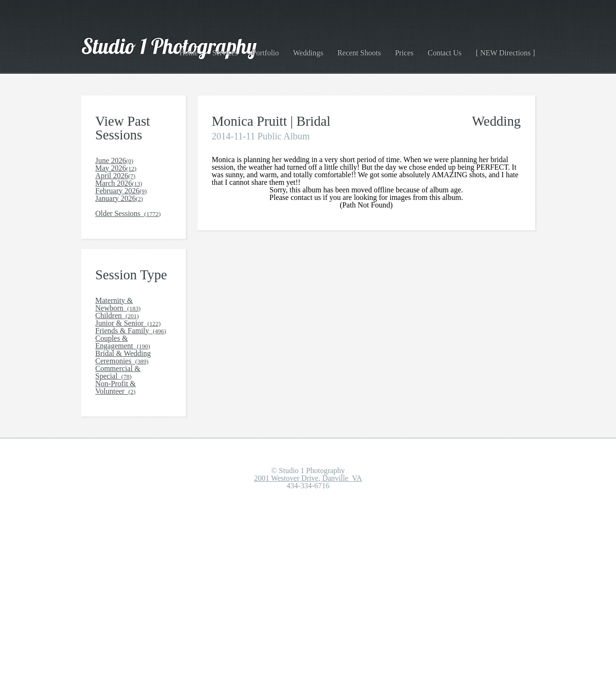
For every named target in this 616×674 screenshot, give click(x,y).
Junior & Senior (125, 420)
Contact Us (452, 49)
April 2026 (113, 198)
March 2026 (117, 214)
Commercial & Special (132, 516)
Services (244, 49)
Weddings (321, 49)
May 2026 (114, 182)
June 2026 (114, 166)
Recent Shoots (370, 49)
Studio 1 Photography (156, 49)
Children (115, 404)
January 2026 (118, 246)
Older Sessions (126, 279)
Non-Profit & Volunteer (133, 532)
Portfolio (282, 49)
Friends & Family (126, 436)
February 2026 (120, 230)
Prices (413, 49)
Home (210, 49)
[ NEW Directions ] (509, 49)
